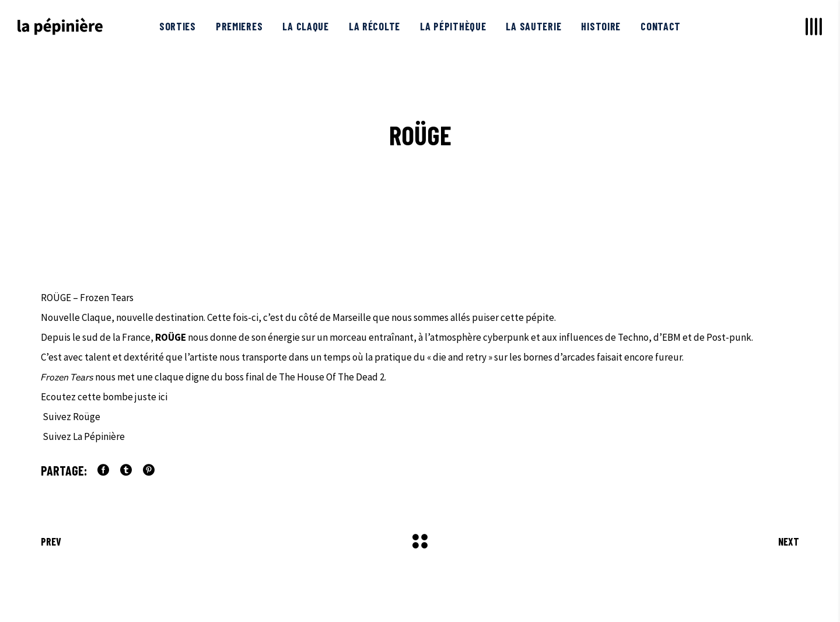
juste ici (152, 397)
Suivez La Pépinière (83, 436)
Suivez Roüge (71, 417)
